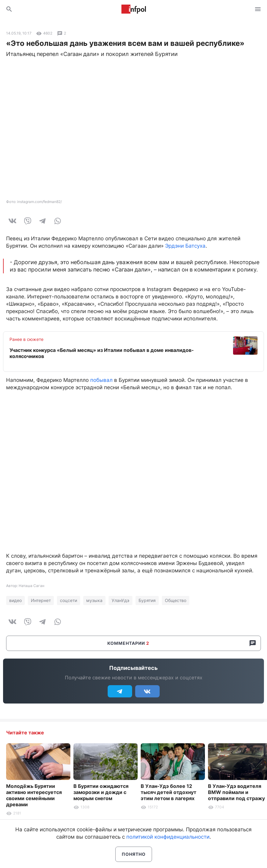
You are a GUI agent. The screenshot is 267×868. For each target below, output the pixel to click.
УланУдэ (121, 600)
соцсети (69, 600)
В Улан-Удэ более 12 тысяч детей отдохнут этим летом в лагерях (169, 792)
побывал (101, 380)
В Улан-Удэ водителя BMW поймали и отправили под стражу (236, 792)
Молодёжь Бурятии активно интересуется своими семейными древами (34, 795)
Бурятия (147, 600)
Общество (176, 600)
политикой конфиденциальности (168, 837)
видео (15, 600)
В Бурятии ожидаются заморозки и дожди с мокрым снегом (101, 792)
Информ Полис (134, 9)
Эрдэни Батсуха (185, 246)
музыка (94, 600)
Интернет (41, 600)
